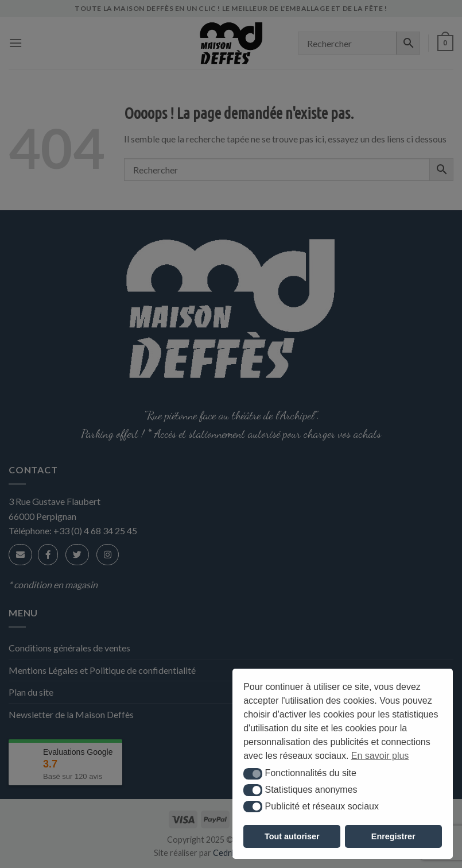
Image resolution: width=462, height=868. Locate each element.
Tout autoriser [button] (292, 836)
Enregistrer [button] (393, 836)
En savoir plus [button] (380, 756)
